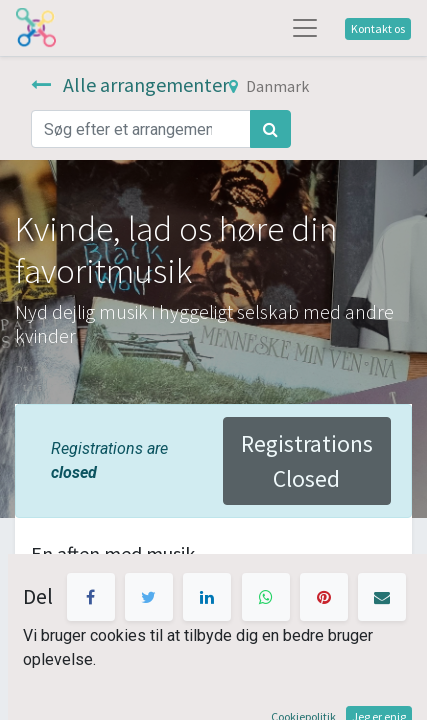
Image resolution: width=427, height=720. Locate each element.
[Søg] (270, 129)
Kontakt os (378, 28)
